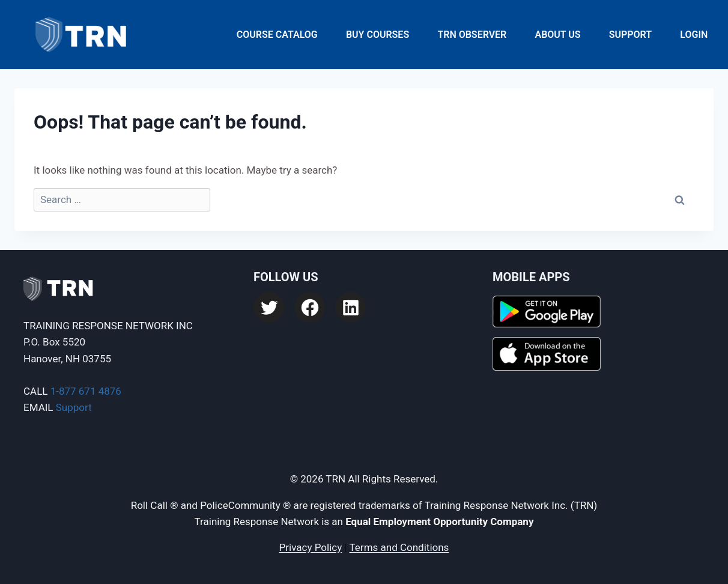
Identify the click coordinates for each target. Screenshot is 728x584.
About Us (557, 35)
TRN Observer (472, 35)
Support (630, 35)
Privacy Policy (311, 547)
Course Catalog (277, 35)
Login (694, 35)
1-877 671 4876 (86, 391)
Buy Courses (378, 35)
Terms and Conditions (399, 547)
